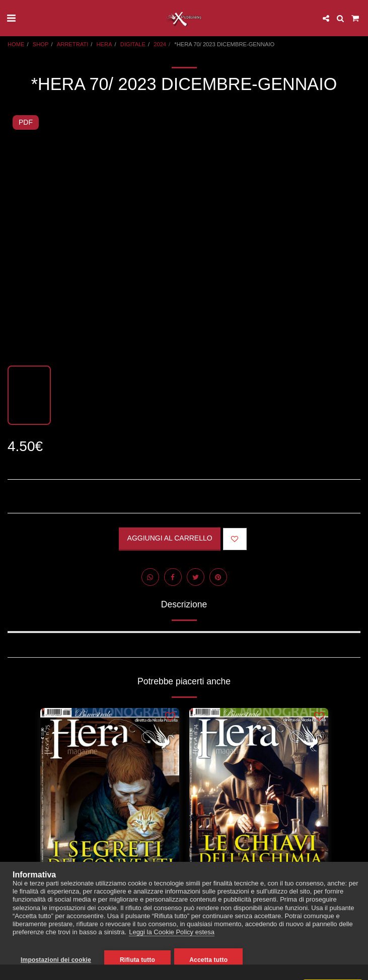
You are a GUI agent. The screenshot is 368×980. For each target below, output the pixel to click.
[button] (11, 18)
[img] (110, 800)
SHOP (41, 44)
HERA (104, 44)
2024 (160, 44)
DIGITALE (133, 44)
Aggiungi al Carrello (170, 538)
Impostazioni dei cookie (56, 960)
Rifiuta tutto (137, 960)
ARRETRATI (73, 44)
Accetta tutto (210, 960)
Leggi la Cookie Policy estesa (172, 934)
